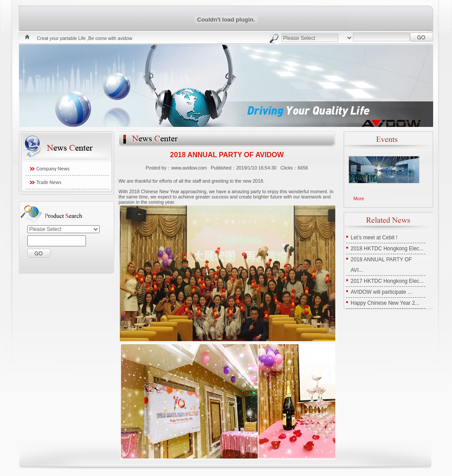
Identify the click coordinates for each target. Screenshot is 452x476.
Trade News (49, 182)
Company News (53, 169)
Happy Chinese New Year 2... (385, 303)
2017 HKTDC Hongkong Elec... (387, 281)
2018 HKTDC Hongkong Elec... (387, 249)
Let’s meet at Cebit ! (374, 238)
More (359, 198)
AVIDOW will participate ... (381, 292)
